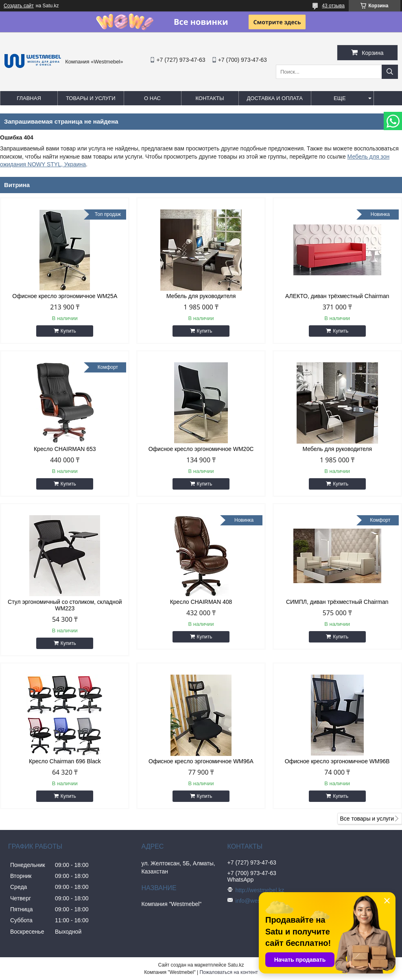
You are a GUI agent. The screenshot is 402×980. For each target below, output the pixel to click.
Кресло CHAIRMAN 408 (201, 602)
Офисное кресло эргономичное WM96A (201, 761)
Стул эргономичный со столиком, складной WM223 (65, 605)
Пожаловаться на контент (228, 972)
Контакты (210, 98)
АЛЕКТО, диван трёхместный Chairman (337, 296)
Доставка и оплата (275, 98)
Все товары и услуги (367, 819)
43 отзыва (333, 6)
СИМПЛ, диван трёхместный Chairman (337, 602)
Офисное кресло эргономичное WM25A (65, 296)
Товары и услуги (91, 98)
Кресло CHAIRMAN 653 (65, 449)
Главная (29, 98)
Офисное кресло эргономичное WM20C (201, 449)
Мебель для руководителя (201, 296)
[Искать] (390, 72)
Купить (68, 331)
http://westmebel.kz (260, 890)
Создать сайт (19, 6)
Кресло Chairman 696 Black (65, 761)
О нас (152, 98)
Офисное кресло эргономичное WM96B (337, 761)
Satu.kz (236, 965)
